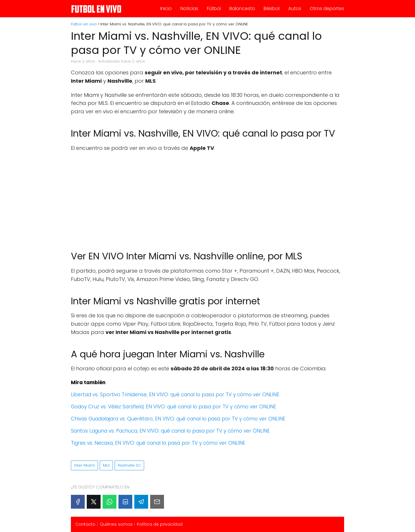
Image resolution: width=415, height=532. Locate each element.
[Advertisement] (207, 198)
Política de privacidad (160, 524)
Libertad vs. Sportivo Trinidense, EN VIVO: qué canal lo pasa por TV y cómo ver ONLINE (175, 395)
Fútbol (214, 9)
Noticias (189, 9)
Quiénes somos (116, 524)
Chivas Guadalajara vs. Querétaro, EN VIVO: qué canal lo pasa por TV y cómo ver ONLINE (178, 419)
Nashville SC (129, 465)
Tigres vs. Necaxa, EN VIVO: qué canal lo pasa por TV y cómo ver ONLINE (158, 443)
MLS (106, 465)
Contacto (85, 524)
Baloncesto (242, 9)
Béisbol (272, 9)
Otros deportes (327, 9)
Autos (295, 9)
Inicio (166, 9)
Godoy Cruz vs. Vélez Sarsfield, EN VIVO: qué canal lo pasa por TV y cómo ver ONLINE (173, 407)
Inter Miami (84, 465)
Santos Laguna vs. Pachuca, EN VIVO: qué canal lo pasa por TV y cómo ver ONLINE (170, 431)
